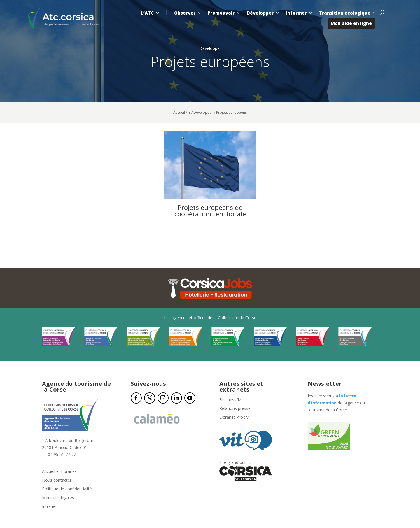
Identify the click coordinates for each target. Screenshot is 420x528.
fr (189, 112)
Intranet (49, 507)
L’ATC (147, 13)
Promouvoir (221, 13)
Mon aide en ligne (351, 23)
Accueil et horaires (59, 472)
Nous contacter (57, 480)
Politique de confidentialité (67, 489)
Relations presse (235, 409)
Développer (260, 13)
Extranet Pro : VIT (236, 418)
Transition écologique (345, 13)
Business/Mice (233, 400)
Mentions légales (58, 498)
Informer (296, 13)
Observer (185, 13)
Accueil (179, 112)
